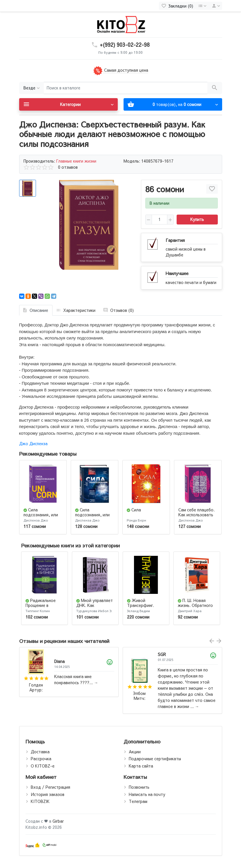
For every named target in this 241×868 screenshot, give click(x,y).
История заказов (48, 794)
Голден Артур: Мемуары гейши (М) (36, 688)
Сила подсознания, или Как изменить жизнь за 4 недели (43, 517)
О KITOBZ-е (43, 766)
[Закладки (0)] (177, 6)
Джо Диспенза (33, 443)
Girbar (58, 821)
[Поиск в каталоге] (126, 88)
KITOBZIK (40, 801)
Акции (135, 752)
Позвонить (139, 787)
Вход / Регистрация (50, 787)
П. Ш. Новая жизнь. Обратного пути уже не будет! (197, 605)
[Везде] (31, 88)
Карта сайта (141, 766)
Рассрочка (41, 759)
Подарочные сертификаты (155, 759)
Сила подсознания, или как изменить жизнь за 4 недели (94, 517)
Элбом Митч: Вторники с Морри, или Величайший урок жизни (139, 696)
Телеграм (138, 801)
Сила (136, 510)
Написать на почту (147, 794)
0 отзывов (68, 167)
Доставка (40, 752)
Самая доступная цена (120, 70)
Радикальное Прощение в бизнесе (41, 605)
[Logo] (121, 24)
